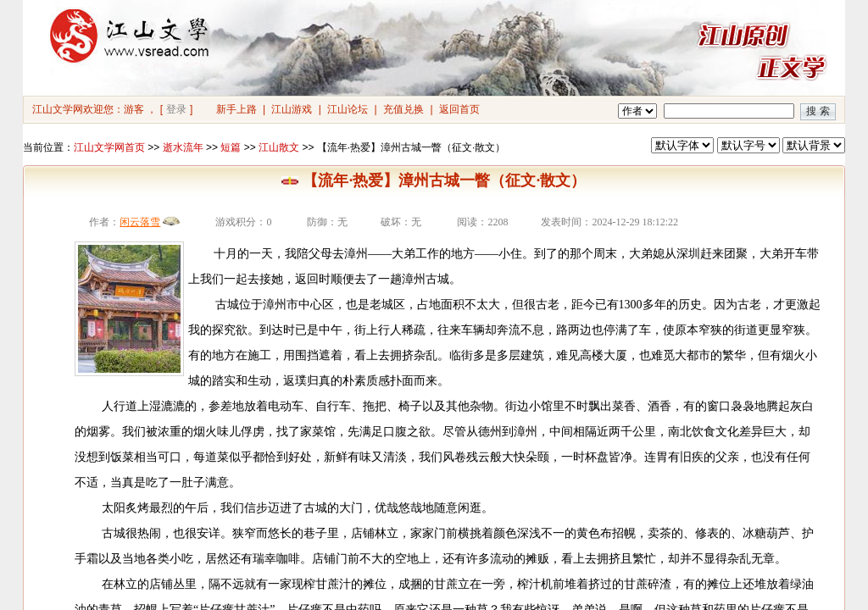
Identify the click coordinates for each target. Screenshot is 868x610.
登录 (176, 109)
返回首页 (459, 109)
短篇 (231, 147)
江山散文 (279, 147)
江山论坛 (348, 109)
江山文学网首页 (109, 147)
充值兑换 (403, 109)
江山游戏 (292, 109)
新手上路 (236, 109)
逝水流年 (183, 147)
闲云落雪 (140, 222)
